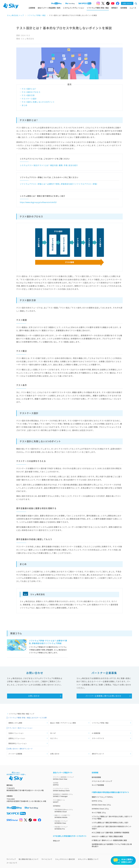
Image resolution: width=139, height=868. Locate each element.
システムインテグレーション (74, 8)
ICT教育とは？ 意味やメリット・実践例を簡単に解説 (109, 840)
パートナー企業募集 (15, 754)
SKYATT (70, 801)
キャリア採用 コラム (99, 813)
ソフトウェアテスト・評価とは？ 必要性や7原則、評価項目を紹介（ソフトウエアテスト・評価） (59, 184)
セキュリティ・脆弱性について (88, 859)
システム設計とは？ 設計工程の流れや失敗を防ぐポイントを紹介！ (112, 828)
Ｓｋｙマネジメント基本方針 (65, 859)
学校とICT (56, 841)
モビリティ (54, 738)
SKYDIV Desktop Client (70, 790)
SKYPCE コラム (97, 801)
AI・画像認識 (96, 733)
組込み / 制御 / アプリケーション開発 (63, 723)
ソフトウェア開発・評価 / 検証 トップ (21, 714)
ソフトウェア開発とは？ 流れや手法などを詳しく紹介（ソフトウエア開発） (112, 818)
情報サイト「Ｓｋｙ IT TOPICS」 (102, 797)
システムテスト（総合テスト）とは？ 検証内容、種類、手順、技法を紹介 (49, 165)
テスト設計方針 (28, 95)
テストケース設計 (29, 99)
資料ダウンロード (98, 754)
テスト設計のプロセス (31, 92)
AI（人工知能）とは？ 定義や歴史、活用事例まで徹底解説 (110, 833)
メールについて (12, 863)
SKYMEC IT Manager (70, 795)
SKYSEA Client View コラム (101, 805)
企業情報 (32, 8)
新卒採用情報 (96, 777)
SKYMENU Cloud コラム (100, 809)
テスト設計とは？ (29, 89)
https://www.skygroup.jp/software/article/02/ (38, 202)
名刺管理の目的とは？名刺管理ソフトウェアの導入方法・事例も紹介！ (112, 845)
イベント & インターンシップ (102, 781)
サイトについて (47, 859)
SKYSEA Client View (70, 778)
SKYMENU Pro (71, 828)
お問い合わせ (55, 754)
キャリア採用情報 (98, 785)
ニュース (133, 8)
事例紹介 (115, 8)
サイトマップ (11, 859)
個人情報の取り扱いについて (29, 859)
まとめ (24, 105)
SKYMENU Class (71, 822)
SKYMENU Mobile (71, 816)
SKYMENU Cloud (71, 811)
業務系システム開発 (15, 723)
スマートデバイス (98, 738)
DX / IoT (53, 733)
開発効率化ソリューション (18, 743)
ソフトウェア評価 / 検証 (100, 723)
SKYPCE (70, 784)
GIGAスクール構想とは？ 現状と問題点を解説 (107, 836)
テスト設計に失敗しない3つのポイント (38, 102)
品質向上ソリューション (17, 738)
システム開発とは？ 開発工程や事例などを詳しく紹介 (110, 823)
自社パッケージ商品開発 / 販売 (49, 8)
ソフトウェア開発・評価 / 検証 (98, 8)
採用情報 (124, 8)
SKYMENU (57, 806)
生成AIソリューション (16, 733)
